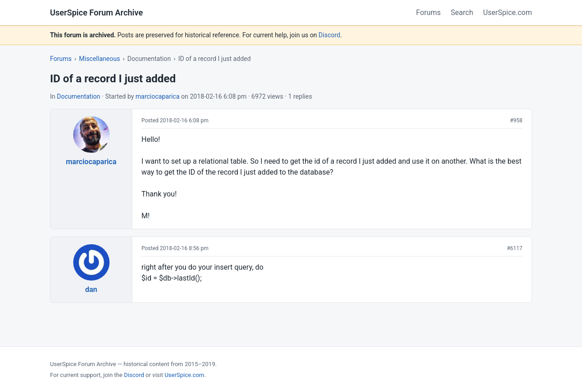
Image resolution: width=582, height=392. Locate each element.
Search (462, 13)
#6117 (515, 248)
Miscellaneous (100, 59)
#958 (516, 121)
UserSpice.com (507, 13)
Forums (428, 13)
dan (91, 289)
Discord (330, 35)
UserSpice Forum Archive (96, 13)
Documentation (79, 96)
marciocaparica (158, 96)
